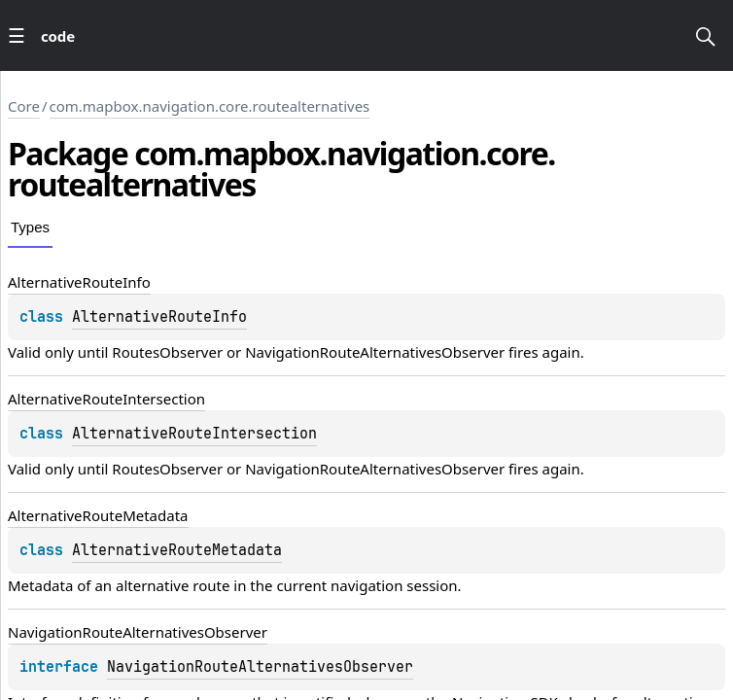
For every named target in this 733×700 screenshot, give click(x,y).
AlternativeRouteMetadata (177, 550)
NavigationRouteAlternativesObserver (375, 352)
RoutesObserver (167, 352)
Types (30, 227)
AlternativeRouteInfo (159, 317)
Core (24, 106)
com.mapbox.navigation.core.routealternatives (210, 106)
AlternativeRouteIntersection (194, 434)
